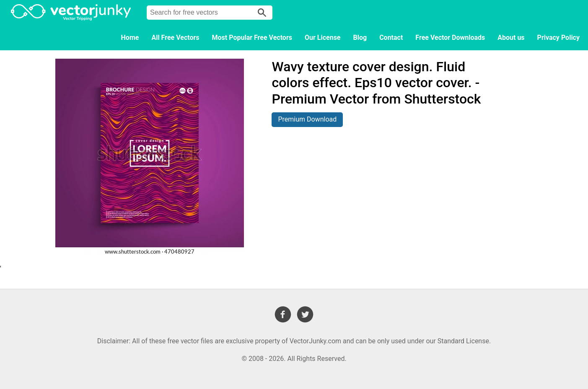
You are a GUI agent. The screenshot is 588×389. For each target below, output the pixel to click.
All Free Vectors (175, 38)
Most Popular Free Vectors (252, 38)
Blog (360, 38)
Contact (391, 38)
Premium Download (307, 119)
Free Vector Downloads (450, 38)
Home (130, 38)
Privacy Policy (558, 38)
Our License (323, 38)
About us (511, 38)
